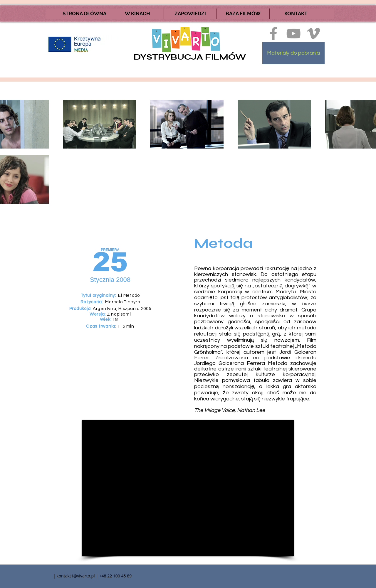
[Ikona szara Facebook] (273, 33)
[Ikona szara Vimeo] (313, 33)
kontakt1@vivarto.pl (75, 576)
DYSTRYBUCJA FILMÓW (190, 57)
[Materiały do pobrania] (293, 53)
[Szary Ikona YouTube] (293, 33)
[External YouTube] (188, 488)
